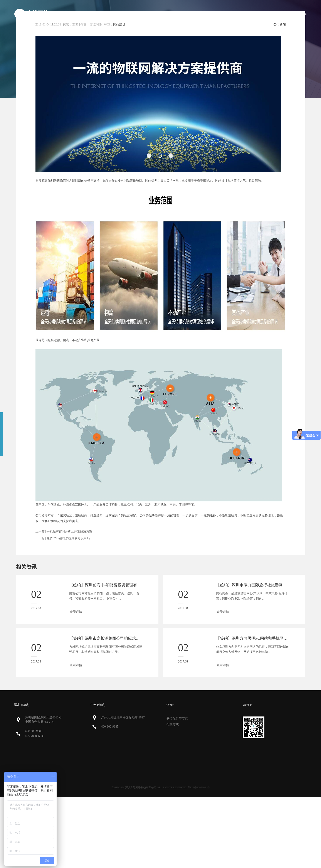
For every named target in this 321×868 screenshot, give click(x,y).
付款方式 (173, 724)
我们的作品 (197, 14)
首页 (130, 14)
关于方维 (150, 14)
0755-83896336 (35, 736)
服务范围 (172, 14)
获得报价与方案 (177, 718)
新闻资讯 (243, 14)
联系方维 (266, 14)
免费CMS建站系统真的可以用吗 (68, 538)
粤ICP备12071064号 (199, 787)
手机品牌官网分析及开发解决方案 (69, 532)
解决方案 (221, 14)
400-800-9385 (34, 731)
